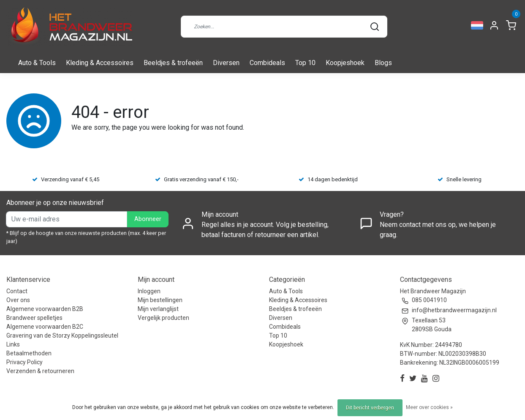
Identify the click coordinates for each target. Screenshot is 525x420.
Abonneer (148, 219)
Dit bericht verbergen (370, 408)
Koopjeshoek (345, 63)
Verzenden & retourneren (40, 371)
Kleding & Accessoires (100, 63)
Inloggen (149, 291)
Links (13, 344)
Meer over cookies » (429, 407)
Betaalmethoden (29, 353)
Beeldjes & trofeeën (173, 63)
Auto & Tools (37, 63)
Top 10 (305, 63)
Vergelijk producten (163, 318)
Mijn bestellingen (160, 300)
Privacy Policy (24, 362)
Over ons (18, 300)
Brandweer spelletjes (34, 318)
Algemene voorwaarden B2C (45, 327)
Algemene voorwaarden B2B (45, 309)
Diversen (226, 63)
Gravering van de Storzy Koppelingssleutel (62, 335)
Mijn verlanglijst (158, 309)
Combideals (267, 63)
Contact (17, 291)
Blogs (383, 63)
